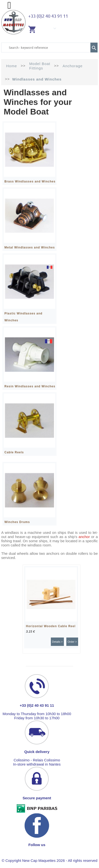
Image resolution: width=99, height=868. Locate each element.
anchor (84, 537)
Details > (57, 642)
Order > (72, 642)
